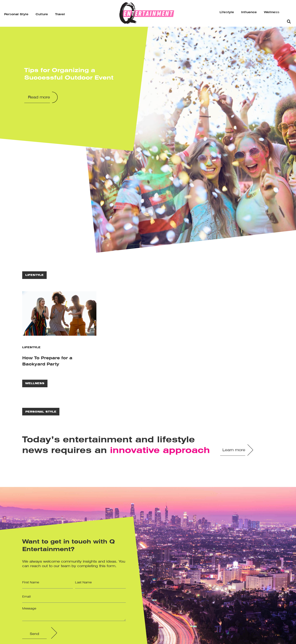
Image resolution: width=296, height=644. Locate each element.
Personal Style (16, 14)
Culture (42, 14)
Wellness (272, 12)
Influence (249, 12)
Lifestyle (227, 12)
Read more (39, 98)
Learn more (234, 450)
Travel (60, 14)
